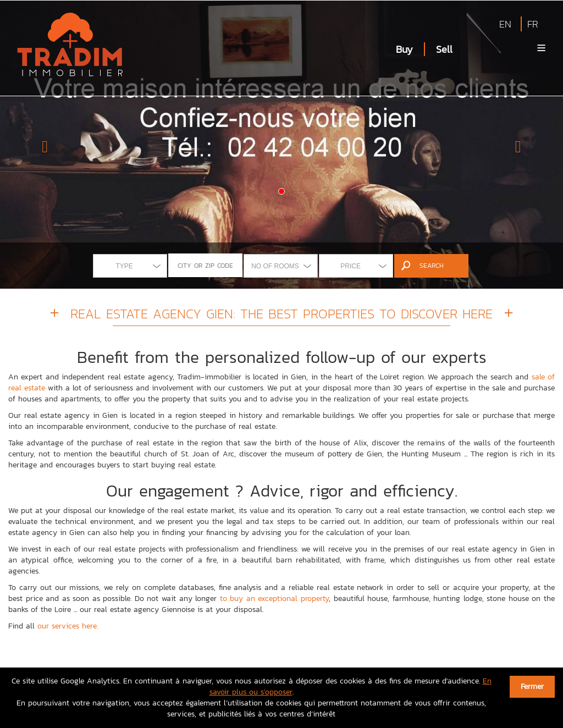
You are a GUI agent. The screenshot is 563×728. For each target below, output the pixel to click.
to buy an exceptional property (274, 599)
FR (533, 24)
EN (505, 24)
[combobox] (130, 266)
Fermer (532, 686)
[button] (42, 144)
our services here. (68, 626)
